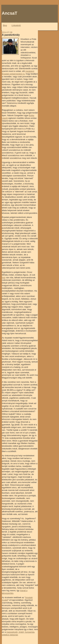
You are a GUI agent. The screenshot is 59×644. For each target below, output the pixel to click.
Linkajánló (16, 25)
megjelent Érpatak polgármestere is (18, 73)
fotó (4, 278)
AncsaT (10, 13)
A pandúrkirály (11, 35)
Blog (5, 25)
